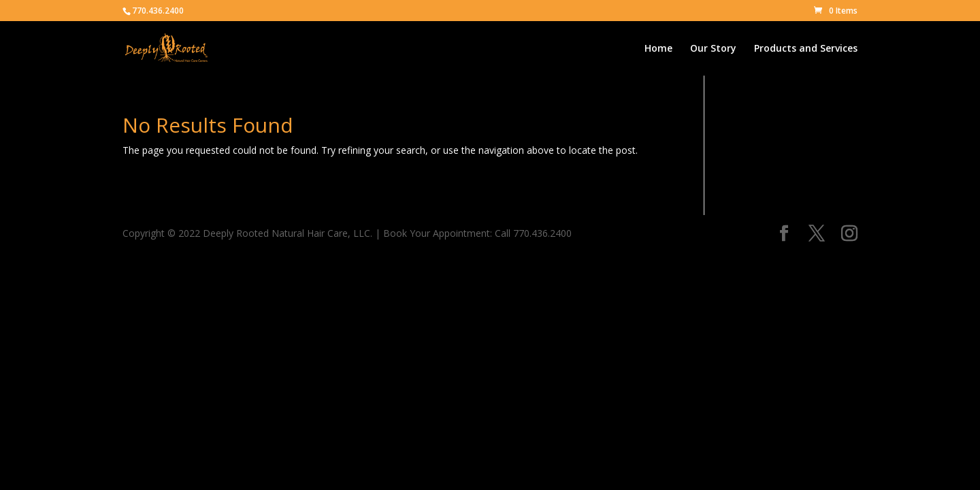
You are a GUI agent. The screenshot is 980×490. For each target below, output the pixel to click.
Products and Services (806, 49)
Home (658, 49)
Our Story (713, 49)
